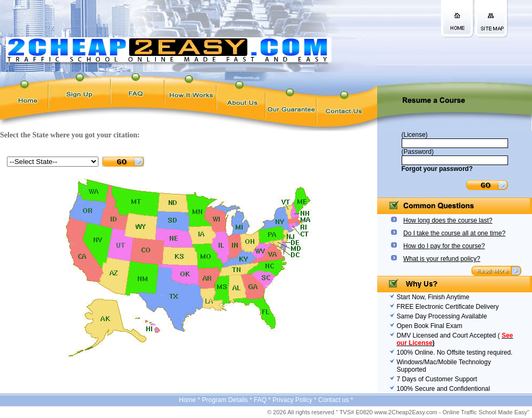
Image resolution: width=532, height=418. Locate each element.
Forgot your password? (437, 169)
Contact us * (335, 400)
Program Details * (228, 400)
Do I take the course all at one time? (454, 233)
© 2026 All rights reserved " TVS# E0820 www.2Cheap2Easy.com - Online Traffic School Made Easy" (398, 412)
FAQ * (263, 400)
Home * (190, 400)
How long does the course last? (448, 220)
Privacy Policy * (295, 400)
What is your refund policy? (442, 259)
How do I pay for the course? (444, 246)
